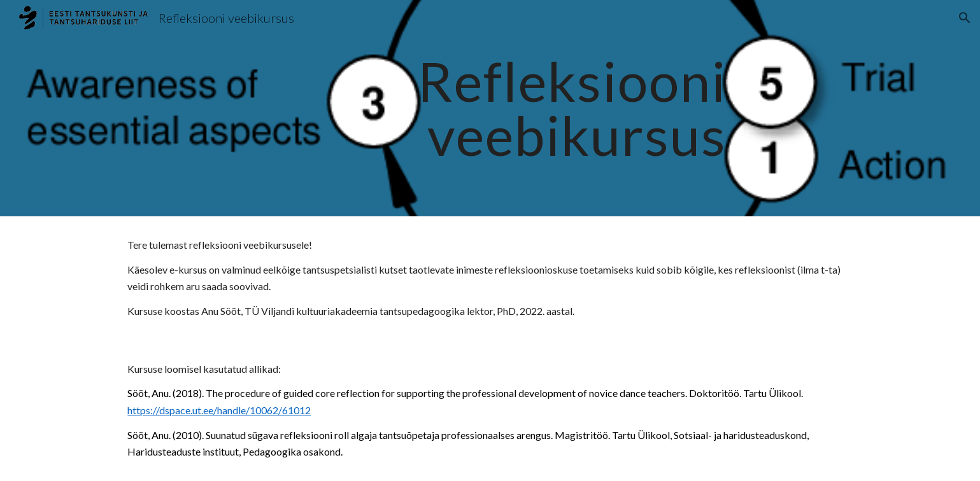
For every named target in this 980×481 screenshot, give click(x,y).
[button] (965, 18)
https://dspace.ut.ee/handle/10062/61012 (219, 410)
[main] (490, 108)
